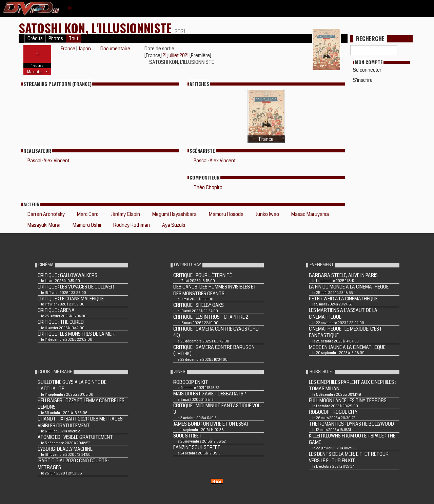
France (68, 49)
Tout (74, 39)
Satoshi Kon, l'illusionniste (97, 28)
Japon (85, 49)
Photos (56, 39)
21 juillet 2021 (176, 55)
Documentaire (115, 49)
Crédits (35, 39)
